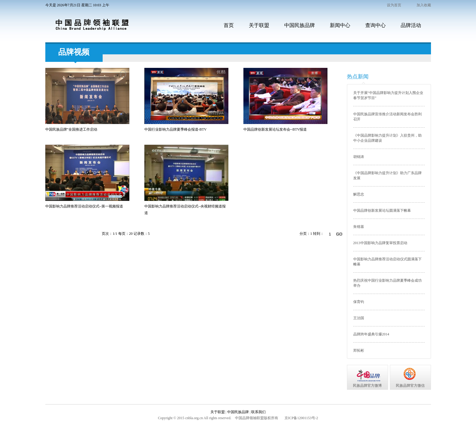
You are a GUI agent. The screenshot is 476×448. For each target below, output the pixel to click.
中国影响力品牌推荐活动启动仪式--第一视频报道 (84, 206)
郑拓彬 (359, 350)
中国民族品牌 (300, 25)
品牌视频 (74, 52)
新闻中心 (340, 25)
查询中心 (375, 25)
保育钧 (359, 302)
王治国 (359, 318)
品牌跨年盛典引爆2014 (371, 334)
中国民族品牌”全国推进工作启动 (71, 129)
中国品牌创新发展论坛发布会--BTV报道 (275, 129)
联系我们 (258, 412)
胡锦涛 (359, 157)
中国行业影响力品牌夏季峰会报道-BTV (176, 129)
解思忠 (359, 194)
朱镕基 (359, 227)
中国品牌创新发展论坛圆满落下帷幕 (382, 210)
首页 (229, 25)
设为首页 (394, 5)
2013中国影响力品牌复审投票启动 (380, 243)
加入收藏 (424, 5)
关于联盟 (259, 25)
